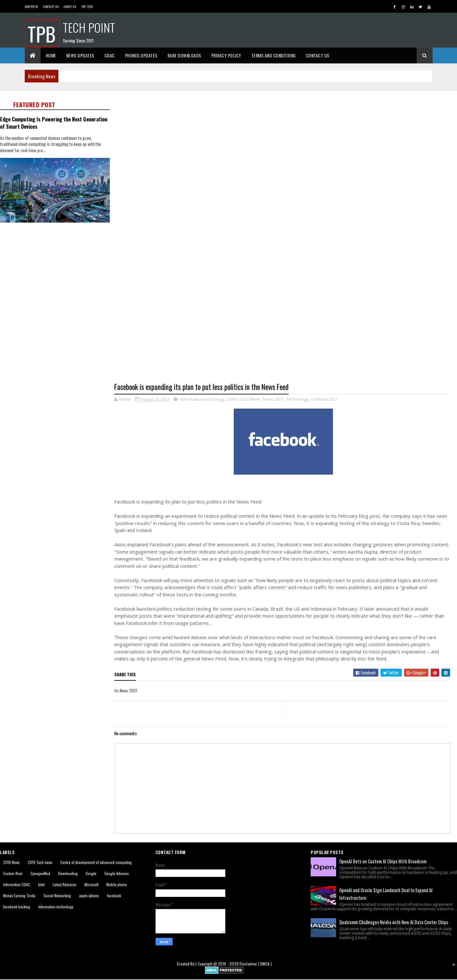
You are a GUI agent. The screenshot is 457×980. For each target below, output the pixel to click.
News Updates (80, 55)
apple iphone (89, 896)
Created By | (187, 964)
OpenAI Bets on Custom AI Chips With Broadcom (383, 861)
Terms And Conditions (274, 55)
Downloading (68, 873)
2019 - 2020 (228, 964)
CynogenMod (40, 873)
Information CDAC (17, 884)
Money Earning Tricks (19, 896)
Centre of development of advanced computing (96, 862)
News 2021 (273, 399)
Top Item (87, 6)
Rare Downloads (184, 55)
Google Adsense (117, 873)
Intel (41, 884)
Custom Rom (13, 873)
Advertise (32, 6)
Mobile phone (117, 884)
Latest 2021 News (244, 399)
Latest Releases (65, 884)
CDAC (110, 55)
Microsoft (91, 884)
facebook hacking (17, 907)
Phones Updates (141, 55)
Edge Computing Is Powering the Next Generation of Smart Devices (54, 123)
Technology (297, 399)
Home (51, 55)
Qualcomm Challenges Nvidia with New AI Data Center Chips (394, 922)
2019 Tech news (40, 862)
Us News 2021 (324, 399)
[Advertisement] (286, 132)
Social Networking (57, 896)
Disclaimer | (250, 964)
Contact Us (51, 6)
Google (91, 873)
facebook (114, 896)
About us (70, 6)
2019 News (11, 862)
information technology (202, 399)
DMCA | (266, 964)
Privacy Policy (226, 55)
